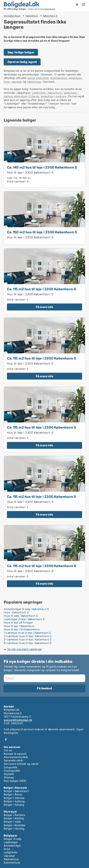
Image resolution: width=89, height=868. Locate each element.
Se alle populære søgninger (25, 649)
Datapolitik (11, 767)
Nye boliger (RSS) (15, 781)
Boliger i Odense (14, 798)
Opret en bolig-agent (22, 62)
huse (7, 82)
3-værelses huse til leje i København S (28, 639)
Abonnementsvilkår (16, 757)
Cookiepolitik (12, 771)
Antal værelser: (17, 181)
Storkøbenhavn (12, 16)
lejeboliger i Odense (27, 96)
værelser (17, 82)
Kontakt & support (15, 754)
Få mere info (44, 307)
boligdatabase (48, 9)
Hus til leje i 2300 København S (30, 172)
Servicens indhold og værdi (21, 764)
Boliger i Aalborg (14, 801)
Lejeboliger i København (47, 93)
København (32, 16)
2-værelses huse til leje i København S (28, 636)
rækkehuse (34, 82)
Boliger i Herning (14, 829)
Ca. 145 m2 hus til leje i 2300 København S (42, 167)
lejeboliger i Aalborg (53, 96)
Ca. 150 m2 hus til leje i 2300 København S (42, 232)
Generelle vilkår (13, 760)
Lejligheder (11, 852)
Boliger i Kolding (14, 818)
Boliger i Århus (13, 794)
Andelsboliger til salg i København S (26, 609)
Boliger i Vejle (12, 822)
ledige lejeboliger (38, 78)
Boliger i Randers (14, 815)
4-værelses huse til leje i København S (28, 643)
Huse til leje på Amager (18, 622)
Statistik (9, 774)
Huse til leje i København (19, 626)
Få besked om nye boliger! (77, 4)
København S (50, 16)
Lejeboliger (11, 842)
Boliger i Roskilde (15, 825)
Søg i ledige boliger (21, 52)
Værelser (9, 856)
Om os (8, 750)
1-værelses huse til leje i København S (27, 633)
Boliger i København (16, 791)
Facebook (6, 739)
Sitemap (9, 777)
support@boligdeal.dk (18, 720)
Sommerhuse (12, 862)
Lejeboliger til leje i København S (24, 619)
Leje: (10, 178)
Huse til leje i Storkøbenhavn (22, 629)
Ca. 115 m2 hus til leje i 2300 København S (41, 289)
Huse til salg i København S (21, 616)
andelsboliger (59, 78)
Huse (7, 849)
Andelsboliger (12, 846)
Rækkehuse (11, 859)
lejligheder (75, 78)
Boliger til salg (13, 839)
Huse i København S (16, 612)
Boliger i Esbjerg (14, 805)
